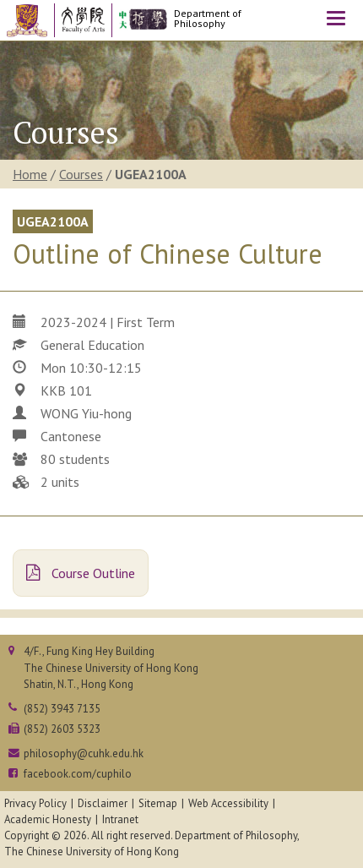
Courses (81, 174)
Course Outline (81, 573)
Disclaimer (103, 803)
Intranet (120, 819)
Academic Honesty (48, 819)
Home (30, 174)
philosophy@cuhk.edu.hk (84, 753)
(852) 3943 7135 (62, 709)
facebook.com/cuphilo (78, 774)
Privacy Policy (35, 803)
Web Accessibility (228, 803)
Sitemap (158, 803)
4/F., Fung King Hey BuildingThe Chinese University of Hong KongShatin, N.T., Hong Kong (111, 667)
